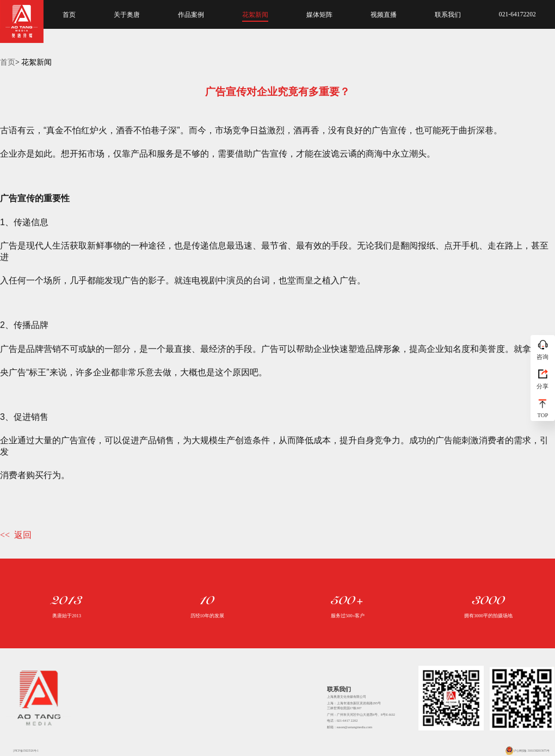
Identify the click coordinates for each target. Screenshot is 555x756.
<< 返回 (16, 535)
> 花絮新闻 (33, 62)
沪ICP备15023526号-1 (21, 751)
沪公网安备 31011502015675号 (527, 751)
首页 (8, 62)
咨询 (542, 357)
